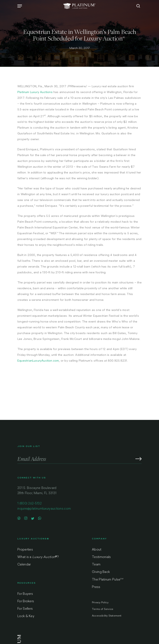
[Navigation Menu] (20, 6)
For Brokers (26, 602)
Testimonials (101, 557)
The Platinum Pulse (108, 580)
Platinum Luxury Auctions (35, 92)
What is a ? (38, 557)
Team (96, 565)
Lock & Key (26, 616)
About (97, 550)
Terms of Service (103, 609)
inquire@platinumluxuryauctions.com (44, 509)
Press (96, 587)
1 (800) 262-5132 (30, 504)
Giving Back (101, 572)
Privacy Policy (100, 603)
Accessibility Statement (107, 616)
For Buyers (25, 594)
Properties (25, 550)
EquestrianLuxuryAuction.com (38, 361)
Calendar (24, 565)
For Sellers (25, 609)
